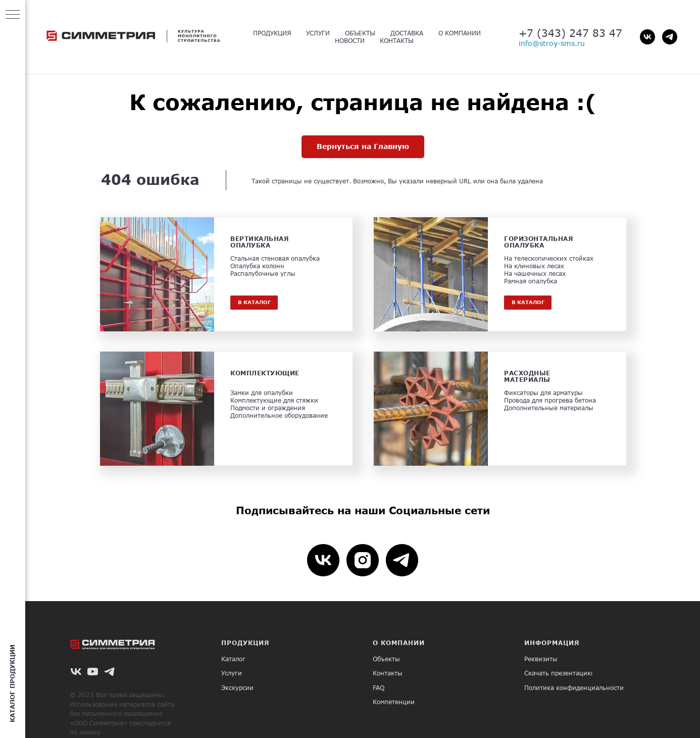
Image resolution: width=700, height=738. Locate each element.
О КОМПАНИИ (460, 33)
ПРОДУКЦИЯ (272, 33)
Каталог (233, 659)
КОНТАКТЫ (397, 41)
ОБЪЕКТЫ (360, 33)
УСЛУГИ (318, 33)
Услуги (232, 673)
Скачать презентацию (558, 673)
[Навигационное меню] (13, 15)
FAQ (379, 688)
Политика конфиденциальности (574, 688)
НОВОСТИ (350, 41)
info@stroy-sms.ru (552, 43)
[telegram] (670, 37)
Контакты (388, 673)
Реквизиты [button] (541, 659)
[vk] (647, 37)
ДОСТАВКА (407, 33)
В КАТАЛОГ (254, 302)
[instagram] (363, 560)
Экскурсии (237, 688)
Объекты (386, 659)
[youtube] (93, 672)
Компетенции (394, 702)
